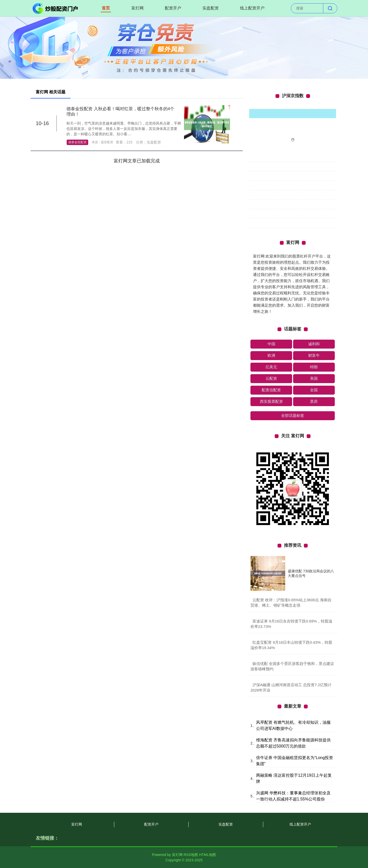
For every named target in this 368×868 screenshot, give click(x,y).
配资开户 (173, 8)
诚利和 (314, 344)
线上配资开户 (252, 8)
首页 (106, 8)
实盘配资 (211, 8)
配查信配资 (271, 390)
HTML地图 (208, 855)
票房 (314, 401)
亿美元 (271, 367)
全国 (314, 390)
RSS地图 (191, 855)
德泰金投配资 (77, 142)
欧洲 (271, 355)
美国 (314, 378)
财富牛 (314, 355)
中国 (271, 344)
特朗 (314, 367)
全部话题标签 (293, 415)
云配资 (271, 378)
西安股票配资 (271, 401)
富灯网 (137, 8)
